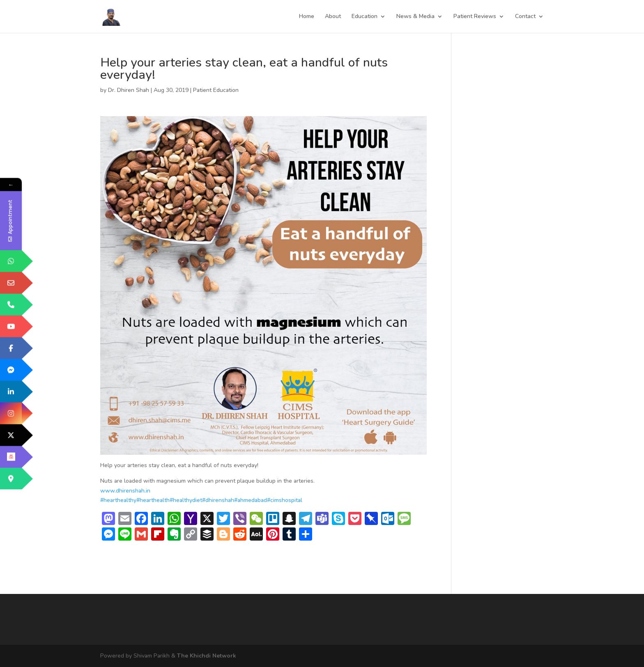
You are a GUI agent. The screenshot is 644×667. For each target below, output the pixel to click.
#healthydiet (186, 500)
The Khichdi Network (207, 656)
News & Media (415, 17)
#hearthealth (153, 500)
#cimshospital (285, 500)
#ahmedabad (251, 500)
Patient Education (216, 90)
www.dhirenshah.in (125, 491)
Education (365, 17)
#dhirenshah (218, 500)
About (333, 17)
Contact (525, 17)
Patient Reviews (475, 17)
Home (307, 17)
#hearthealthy (118, 500)
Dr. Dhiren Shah (129, 90)
